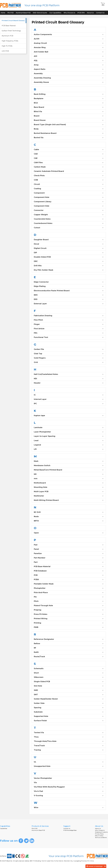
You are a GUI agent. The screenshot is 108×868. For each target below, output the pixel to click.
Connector (69, 210)
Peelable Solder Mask (69, 584)
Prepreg (69, 610)
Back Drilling (69, 94)
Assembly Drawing (69, 78)
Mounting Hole (69, 487)
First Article (69, 329)
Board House (69, 120)
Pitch (69, 601)
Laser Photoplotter (69, 432)
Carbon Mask (69, 167)
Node (69, 517)
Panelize (69, 554)
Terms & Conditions (101, 837)
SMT (69, 695)
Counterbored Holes (69, 223)
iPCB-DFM (81, 13)
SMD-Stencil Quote (40, 13)
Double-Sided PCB (69, 257)
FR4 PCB (10, 13)
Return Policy (99, 836)
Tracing (69, 750)
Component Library (69, 202)
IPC (69, 404)
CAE (69, 158)
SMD (69, 690)
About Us (90, 13)
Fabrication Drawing (69, 316)
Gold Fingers (69, 358)
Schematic (69, 669)
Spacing (69, 708)
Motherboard (69, 483)
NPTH (69, 521)
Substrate (69, 712)
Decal (69, 244)
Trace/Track (69, 746)
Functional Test (69, 337)
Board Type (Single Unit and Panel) (69, 125)
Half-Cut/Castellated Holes (69, 374)
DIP (69, 253)
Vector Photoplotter (69, 778)
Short (69, 673)
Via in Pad (69, 791)
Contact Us (100, 13)
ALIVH (69, 39)
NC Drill (69, 512)
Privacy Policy (99, 834)
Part (69, 562)
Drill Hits (69, 266)
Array (69, 65)
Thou (69, 737)
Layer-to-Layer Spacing (69, 436)
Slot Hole (69, 686)
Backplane (69, 99)
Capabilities (4, 828)
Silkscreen (69, 677)
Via (69, 783)
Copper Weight (69, 215)
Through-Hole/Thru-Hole (69, 741)
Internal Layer (69, 399)
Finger (69, 324)
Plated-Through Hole (69, 606)
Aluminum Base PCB (23, 13)
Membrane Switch (69, 466)
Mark (69, 461)
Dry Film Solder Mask (69, 270)
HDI (69, 379)
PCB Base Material (69, 567)
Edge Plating (69, 286)
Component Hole (69, 197)
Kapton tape (69, 416)
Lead (69, 441)
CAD (69, 154)
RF (69, 648)
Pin (69, 597)
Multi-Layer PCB (69, 492)
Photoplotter (69, 588)
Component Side (69, 206)
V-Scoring (69, 796)
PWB (69, 627)
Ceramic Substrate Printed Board (69, 171)
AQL (69, 61)
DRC (69, 261)
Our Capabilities (55, 13)
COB (69, 180)
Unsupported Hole (69, 766)
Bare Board (69, 107)
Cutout (69, 228)
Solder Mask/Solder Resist (69, 699)
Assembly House (69, 82)
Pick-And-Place (69, 593)
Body (69, 129)
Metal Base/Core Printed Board (69, 470)
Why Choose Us (69, 13)
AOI (69, 56)
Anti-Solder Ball (69, 52)
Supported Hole (69, 716)
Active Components (69, 35)
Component (69, 193)
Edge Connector (69, 282)
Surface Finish (69, 721)
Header (69, 383)
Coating (69, 189)
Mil (69, 474)
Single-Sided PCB (69, 682)
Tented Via (69, 733)
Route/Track (69, 657)
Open (69, 533)
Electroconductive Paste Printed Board (69, 291)
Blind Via (69, 112)
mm (69, 479)
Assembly (69, 74)
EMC (69, 295)
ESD (69, 299)
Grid (69, 362)
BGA (69, 103)
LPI (69, 449)
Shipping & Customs (101, 832)
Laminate (69, 428)
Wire (69, 808)
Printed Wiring (69, 619)
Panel (69, 549)
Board (69, 116)
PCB (69, 575)
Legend (69, 445)
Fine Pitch (69, 320)
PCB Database (69, 571)
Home (3, 13)
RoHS (69, 652)
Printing (69, 623)
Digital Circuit (69, 248)
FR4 (69, 333)
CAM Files (69, 163)
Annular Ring (69, 48)
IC (69, 395)
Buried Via (69, 138)
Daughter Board (69, 240)
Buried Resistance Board (69, 133)
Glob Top (69, 354)
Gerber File (69, 349)
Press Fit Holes (69, 614)
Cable (69, 150)
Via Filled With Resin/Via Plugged (69, 787)
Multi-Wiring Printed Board (69, 500)
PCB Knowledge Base (70, 830)
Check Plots (69, 176)
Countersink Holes (69, 219)
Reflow (69, 644)
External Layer (69, 304)
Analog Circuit (69, 43)
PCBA (69, 580)
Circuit (69, 184)
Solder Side (69, 703)
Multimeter (69, 496)
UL (69, 762)
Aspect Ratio (69, 69)
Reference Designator (69, 639)
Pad (69, 545)
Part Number (69, 558)
